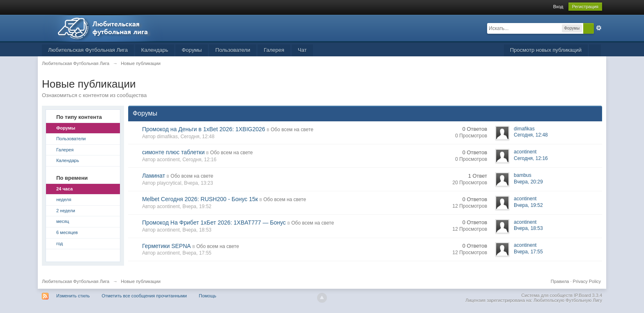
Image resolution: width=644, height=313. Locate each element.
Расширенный (599, 28)
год (60, 243)
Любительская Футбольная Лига (88, 50)
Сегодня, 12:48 (531, 135)
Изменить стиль (73, 296)
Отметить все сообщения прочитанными (144, 296)
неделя (64, 199)
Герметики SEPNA (167, 246)
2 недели (66, 211)
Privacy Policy (587, 281)
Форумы (192, 50)
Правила (560, 281)
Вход (558, 7)
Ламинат (154, 176)
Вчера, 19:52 (528, 205)
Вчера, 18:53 (528, 228)
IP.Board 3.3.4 (588, 295)
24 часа (64, 189)
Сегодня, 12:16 (531, 158)
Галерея (274, 50)
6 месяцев (67, 232)
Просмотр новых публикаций (546, 50)
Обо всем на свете (292, 130)
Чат (302, 50)
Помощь (208, 296)
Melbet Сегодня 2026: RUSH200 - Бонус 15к (200, 199)
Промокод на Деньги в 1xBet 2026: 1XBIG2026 (204, 129)
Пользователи (233, 50)
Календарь (155, 50)
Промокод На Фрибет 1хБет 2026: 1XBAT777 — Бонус (214, 223)
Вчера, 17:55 (528, 252)
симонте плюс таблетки (173, 152)
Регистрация (585, 7)
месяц (63, 221)
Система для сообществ (547, 295)
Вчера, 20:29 (528, 182)
